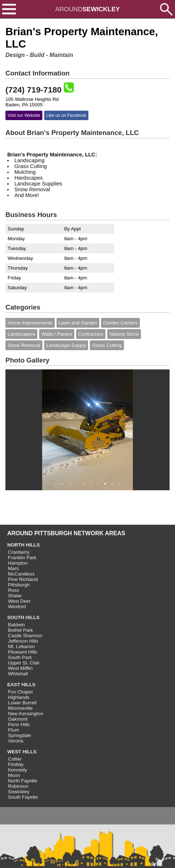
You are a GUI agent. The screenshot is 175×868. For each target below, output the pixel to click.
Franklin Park (22, 558)
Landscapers (21, 334)
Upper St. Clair (24, 663)
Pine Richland (23, 579)
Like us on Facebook (66, 115)
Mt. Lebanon (21, 646)
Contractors (91, 334)
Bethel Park (20, 630)
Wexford (17, 607)
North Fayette (23, 781)
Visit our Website (24, 115)
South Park (20, 657)
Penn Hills (19, 724)
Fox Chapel (20, 692)
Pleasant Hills (23, 652)
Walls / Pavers (57, 334)
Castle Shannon (25, 636)
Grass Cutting (107, 345)
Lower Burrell (22, 703)
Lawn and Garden (78, 323)
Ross (13, 590)
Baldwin (16, 625)
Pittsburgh (19, 585)
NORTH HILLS (24, 545)
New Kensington (26, 714)
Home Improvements (30, 323)
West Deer (19, 601)
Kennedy (18, 770)
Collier (15, 759)
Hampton (18, 563)
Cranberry (19, 552)
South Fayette (23, 797)
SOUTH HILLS (23, 617)
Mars (13, 568)
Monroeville (20, 708)
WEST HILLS (22, 752)
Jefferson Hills (23, 641)
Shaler (15, 596)
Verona (16, 741)
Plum (13, 730)
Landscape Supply (66, 345)
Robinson (18, 786)
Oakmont (18, 719)
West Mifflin (20, 668)
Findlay (16, 764)
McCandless (21, 574)
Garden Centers (120, 323)
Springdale (20, 735)
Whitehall (18, 674)
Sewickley (19, 792)
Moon (14, 775)
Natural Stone (124, 334)
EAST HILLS (21, 685)
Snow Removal (24, 345)
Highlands (19, 697)
